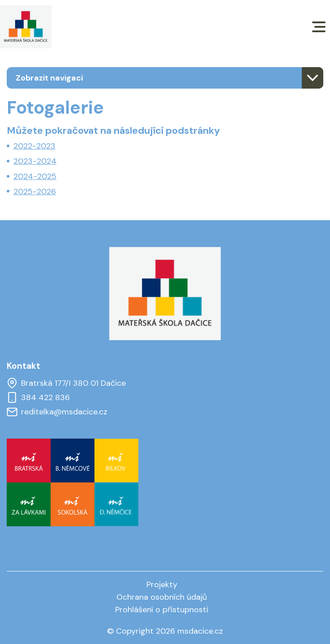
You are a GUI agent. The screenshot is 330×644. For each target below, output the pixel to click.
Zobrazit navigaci (49, 78)
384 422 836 (38, 397)
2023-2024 (35, 161)
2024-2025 (35, 176)
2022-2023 (34, 146)
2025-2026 (35, 192)
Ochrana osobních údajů (162, 597)
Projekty (162, 584)
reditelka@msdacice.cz (57, 412)
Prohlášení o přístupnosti (162, 610)
